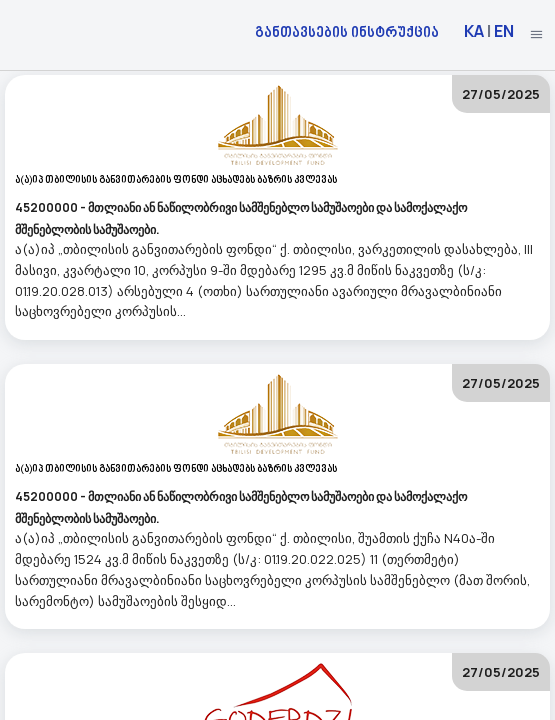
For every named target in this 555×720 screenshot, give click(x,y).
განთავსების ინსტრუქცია (347, 31)
